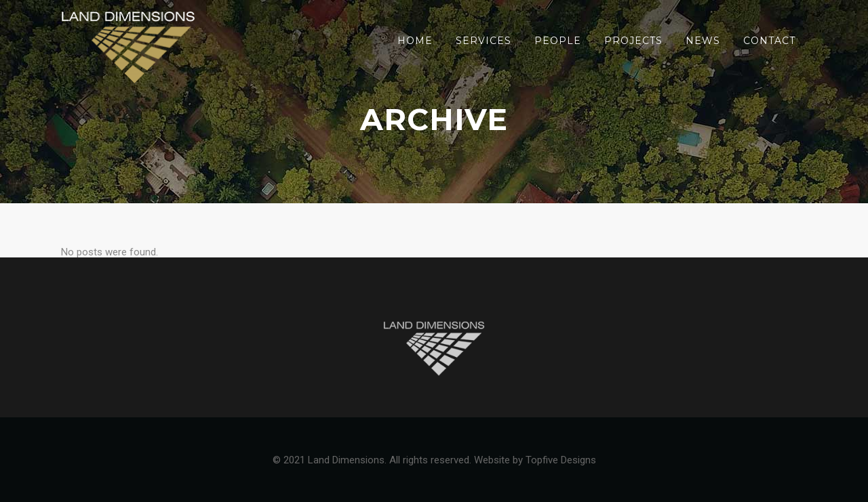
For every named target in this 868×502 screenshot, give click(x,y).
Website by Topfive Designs (535, 460)
